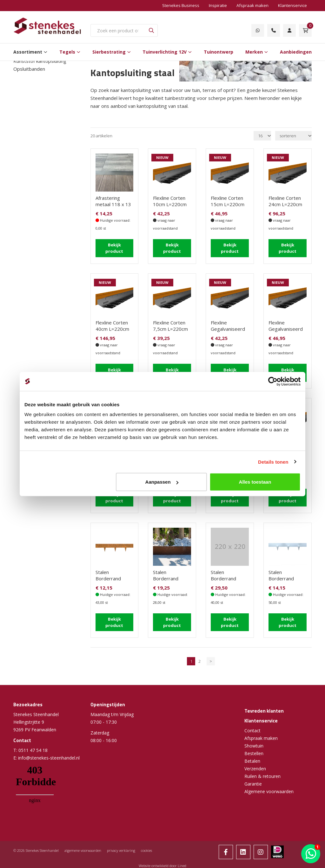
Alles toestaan (255, 482)
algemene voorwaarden (83, 850)
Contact (252, 730)
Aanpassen (162, 482)
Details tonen (273, 462)
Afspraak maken (252, 5)
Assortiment (28, 52)
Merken (254, 52)
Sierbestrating (109, 52)
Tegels (67, 52)
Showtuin (254, 745)
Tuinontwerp (219, 52)
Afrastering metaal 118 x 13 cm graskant (113, 204)
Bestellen (254, 753)
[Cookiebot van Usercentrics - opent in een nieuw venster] (273, 381)
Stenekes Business (181, 5)
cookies (146, 850)
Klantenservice (292, 5)
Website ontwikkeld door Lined (162, 865)
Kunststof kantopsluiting (40, 61)
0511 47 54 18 (33, 750)
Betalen (252, 761)
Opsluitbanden (29, 69)
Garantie (253, 783)
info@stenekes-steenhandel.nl (49, 757)
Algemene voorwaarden (269, 791)
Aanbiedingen (296, 52)
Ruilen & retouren (262, 776)
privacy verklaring (121, 850)
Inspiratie (218, 5)
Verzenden (255, 768)
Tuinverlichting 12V (165, 52)
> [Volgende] (211, 661)
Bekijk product (114, 248)
